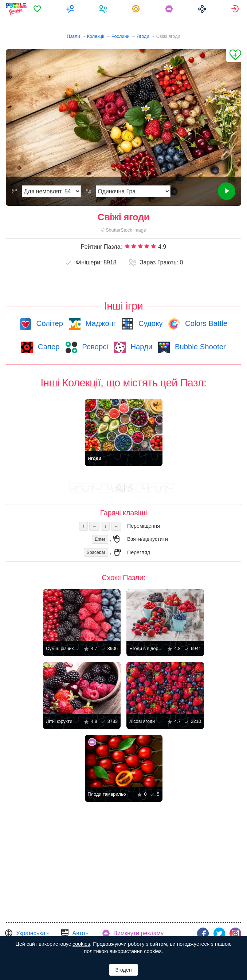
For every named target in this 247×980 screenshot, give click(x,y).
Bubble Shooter (199, 347)
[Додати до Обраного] (234, 56)
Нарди (141, 347)
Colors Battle (205, 323)
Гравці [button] (104, 9)
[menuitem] (38, 9)
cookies (81, 944)
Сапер (48, 347)
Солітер (49, 323)
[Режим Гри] (133, 191)
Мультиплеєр (71, 9)
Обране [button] (38, 9)
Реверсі (94, 347)
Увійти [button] (236, 9)
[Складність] (51, 191)
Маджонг (100, 323)
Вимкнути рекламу (138, 933)
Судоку (149, 323)
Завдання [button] (137, 9)
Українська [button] (31, 933)
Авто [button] (79, 933)
